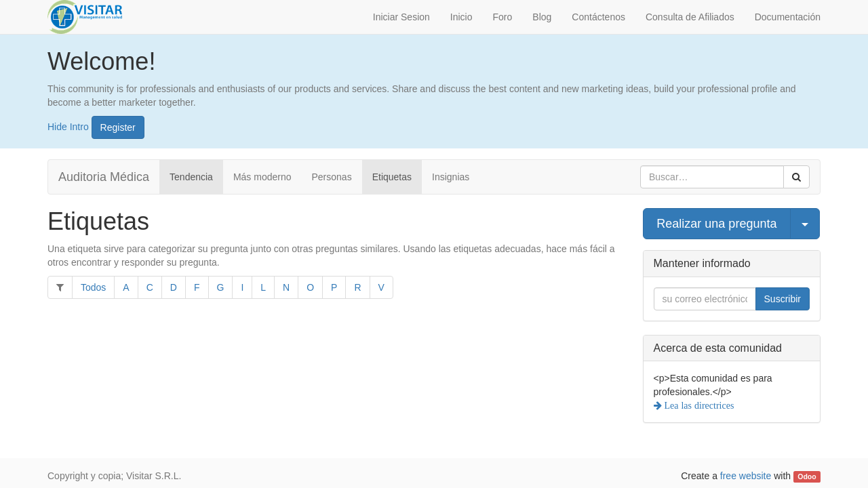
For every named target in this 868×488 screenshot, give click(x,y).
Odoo (807, 476)
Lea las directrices (698, 405)
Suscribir (783, 299)
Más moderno (262, 177)
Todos (93, 287)
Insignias (451, 177)
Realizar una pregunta (716, 224)
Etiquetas (392, 177)
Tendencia (191, 177)
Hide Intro (68, 126)
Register (118, 127)
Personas (332, 177)
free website (746, 476)
